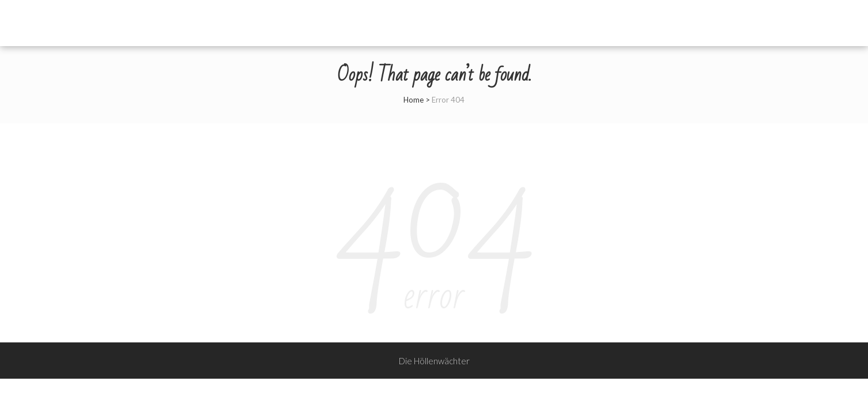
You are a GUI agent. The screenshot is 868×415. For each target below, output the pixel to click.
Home (414, 100)
